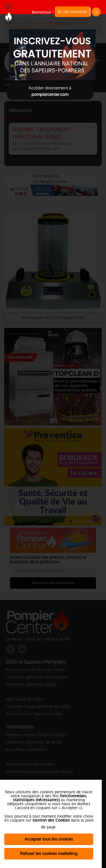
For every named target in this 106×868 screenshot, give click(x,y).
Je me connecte (73, 11)
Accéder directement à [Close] (50, 91)
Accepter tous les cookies (49, 839)
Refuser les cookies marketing (49, 853)
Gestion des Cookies (51, 820)
